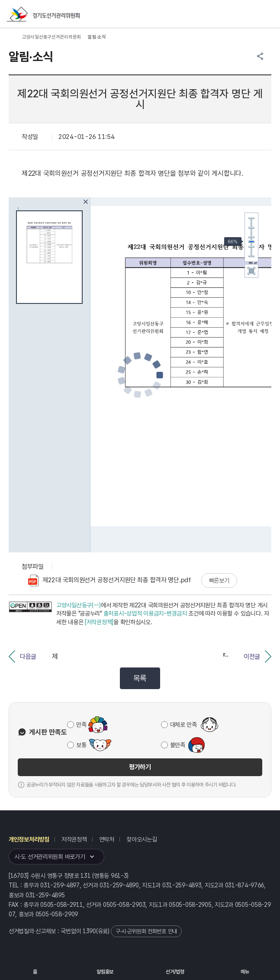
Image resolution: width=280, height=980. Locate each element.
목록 (140, 678)
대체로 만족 (183, 725)
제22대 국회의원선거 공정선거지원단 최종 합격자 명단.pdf (109, 580)
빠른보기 (219, 580)
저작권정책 (74, 839)
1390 (89, 931)
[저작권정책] (99, 622)
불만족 (178, 745)
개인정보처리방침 (29, 839)
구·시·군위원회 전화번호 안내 (146, 931)
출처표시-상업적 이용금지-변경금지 (145, 613)
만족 (81, 725)
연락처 (107, 839)
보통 (81, 745)
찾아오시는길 (142, 839)
